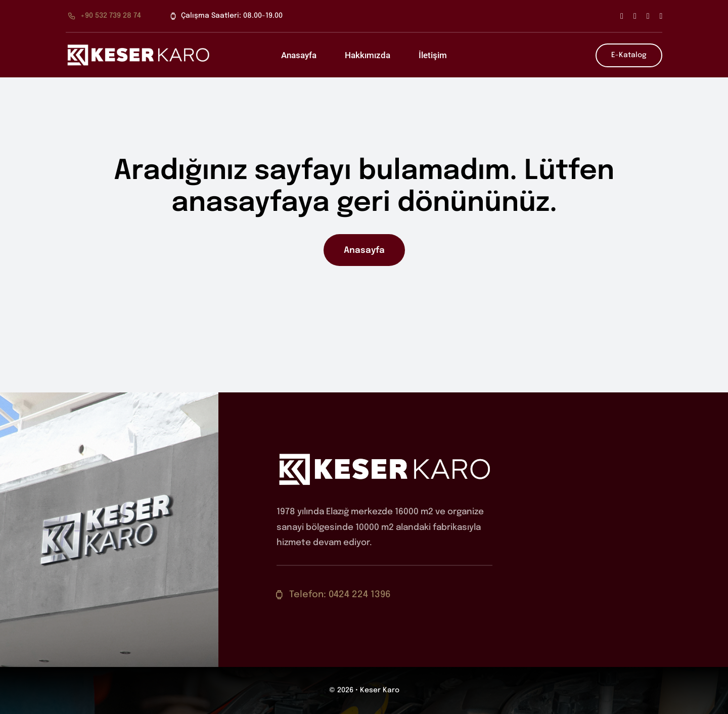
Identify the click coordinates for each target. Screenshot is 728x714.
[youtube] (661, 16)
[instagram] (648, 16)
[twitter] (635, 16)
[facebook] (622, 16)
